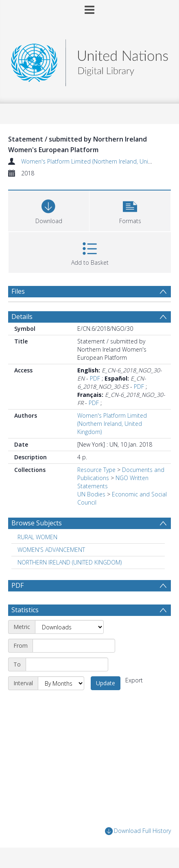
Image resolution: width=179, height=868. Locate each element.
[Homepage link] (89, 61)
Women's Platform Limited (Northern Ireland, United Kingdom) (112, 424)
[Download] (49, 210)
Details (22, 317)
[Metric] (69, 627)
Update (106, 683)
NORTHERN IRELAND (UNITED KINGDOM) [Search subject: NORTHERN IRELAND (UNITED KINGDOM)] (70, 562)
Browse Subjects (37, 523)
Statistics (25, 610)
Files (18, 291)
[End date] (67, 664)
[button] (130, 210)
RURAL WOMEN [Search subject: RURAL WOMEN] (37, 537)
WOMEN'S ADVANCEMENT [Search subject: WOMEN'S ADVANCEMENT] (51, 550)
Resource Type (96, 470)
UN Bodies (91, 494)
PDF (95, 378)
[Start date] (74, 646)
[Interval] (61, 683)
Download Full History (138, 831)
